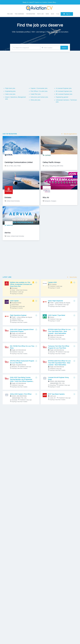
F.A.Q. (58, 14)
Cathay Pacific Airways (51, 162)
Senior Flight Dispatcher (56, 301)
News (47, 14)
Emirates (8, 198)
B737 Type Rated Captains (56, 394)
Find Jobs (10, 14)
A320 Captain (14, 301)
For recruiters (31, 14)
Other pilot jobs (35, 100)
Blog (53, 14)
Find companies (19, 14)
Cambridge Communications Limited (19, 162)
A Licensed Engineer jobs (64, 88)
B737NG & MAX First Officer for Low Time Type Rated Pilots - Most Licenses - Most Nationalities (59, 331)
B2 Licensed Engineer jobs (64, 94)
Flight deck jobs (10, 88)
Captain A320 (52, 282)
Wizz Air (46, 198)
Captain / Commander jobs (39, 88)
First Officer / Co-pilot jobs (39, 91)
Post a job (40, 14)
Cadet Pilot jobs (36, 94)
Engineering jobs (10, 91)
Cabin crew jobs (10, 94)
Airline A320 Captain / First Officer (21, 394)
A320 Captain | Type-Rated (57, 315)
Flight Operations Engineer (18, 315)
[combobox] (26, 48)
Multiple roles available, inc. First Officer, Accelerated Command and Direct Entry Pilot (21, 284)
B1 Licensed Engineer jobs (64, 91)
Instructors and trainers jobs (39, 97)
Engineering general (62, 97)
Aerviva (7, 233)
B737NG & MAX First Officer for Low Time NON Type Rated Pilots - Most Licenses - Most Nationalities (59, 363)
